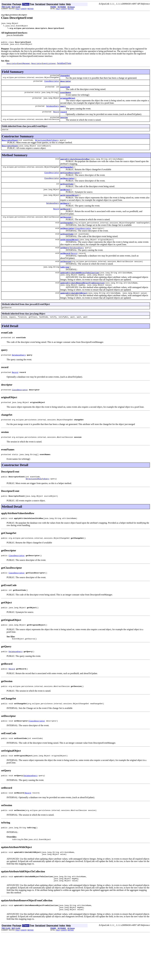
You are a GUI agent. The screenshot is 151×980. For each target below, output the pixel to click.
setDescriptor (67, 239)
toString (65, 280)
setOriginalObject (69, 251)
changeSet (65, 77)
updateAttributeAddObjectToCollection (80, 286)
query (63, 110)
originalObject (68, 101)
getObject (65, 198)
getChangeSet (67, 174)
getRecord (65, 218)
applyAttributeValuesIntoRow (75, 165)
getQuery (65, 212)
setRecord (65, 266)
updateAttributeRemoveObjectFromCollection (82, 297)
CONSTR (23, 9)
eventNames (66, 95)
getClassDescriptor (70, 180)
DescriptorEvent (10, 145)
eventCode (65, 89)
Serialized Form (64, 64)
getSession (66, 227)
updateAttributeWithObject (74, 308)
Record (56, 116)
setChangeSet (67, 233)
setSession (66, 274)
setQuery (65, 260)
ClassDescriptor (52, 83)
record (64, 116)
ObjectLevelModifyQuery (47, 145)
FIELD (18, 9)
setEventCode (67, 245)
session (64, 122)
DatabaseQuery (53, 110)
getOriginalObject (69, 204)
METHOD (31, 9)
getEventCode (67, 192)
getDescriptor (67, 186)
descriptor (66, 83)
